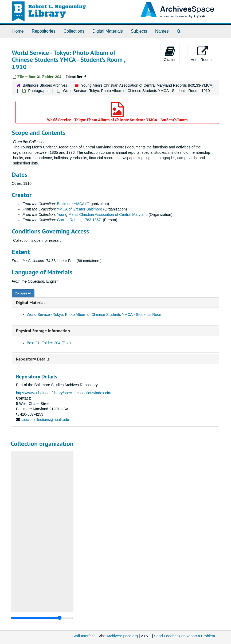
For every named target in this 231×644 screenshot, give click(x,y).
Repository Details (33, 359)
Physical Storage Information (43, 331)
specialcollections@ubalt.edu (45, 420)
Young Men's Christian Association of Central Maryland (102, 214)
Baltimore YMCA (71, 204)
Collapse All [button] (23, 293)
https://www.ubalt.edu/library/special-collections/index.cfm (64, 393)
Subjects (139, 31)
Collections (74, 31)
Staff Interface (84, 636)
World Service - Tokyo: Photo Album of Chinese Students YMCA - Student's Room (117, 112)
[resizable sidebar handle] (42, 618)
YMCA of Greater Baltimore (80, 209)
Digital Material (30, 303)
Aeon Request (203, 54)
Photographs (39, 91)
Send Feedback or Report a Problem (185, 636)
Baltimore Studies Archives (45, 85)
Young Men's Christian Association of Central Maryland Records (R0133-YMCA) (147, 85)
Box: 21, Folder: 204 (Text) (49, 343)
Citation (170, 54)
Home (18, 31)
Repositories (44, 31)
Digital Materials (108, 31)
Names (162, 31)
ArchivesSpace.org (122, 636)
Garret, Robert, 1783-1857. (79, 220)
